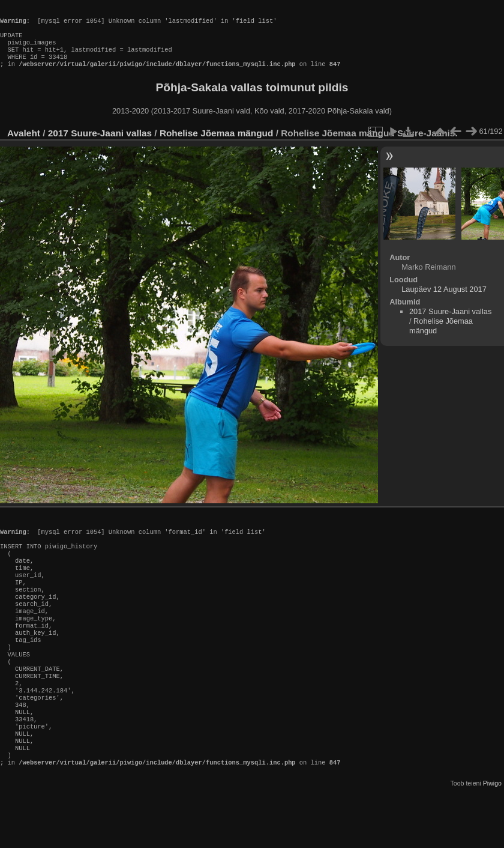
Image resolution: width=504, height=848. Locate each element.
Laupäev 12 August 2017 (444, 301)
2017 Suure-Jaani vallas (100, 145)
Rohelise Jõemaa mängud (217, 145)
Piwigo (492, 838)
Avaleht (24, 145)
